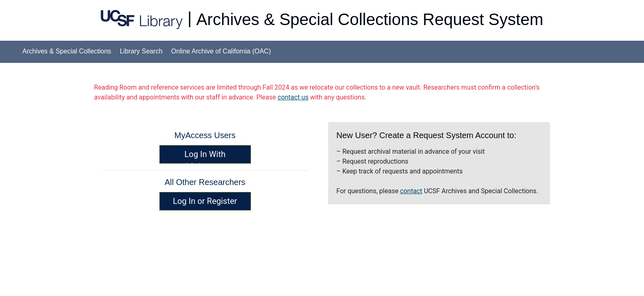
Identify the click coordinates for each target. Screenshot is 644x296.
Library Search (141, 51)
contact (411, 191)
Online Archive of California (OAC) (221, 51)
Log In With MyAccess (205, 156)
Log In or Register (205, 201)
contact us (293, 97)
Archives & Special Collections (67, 51)
